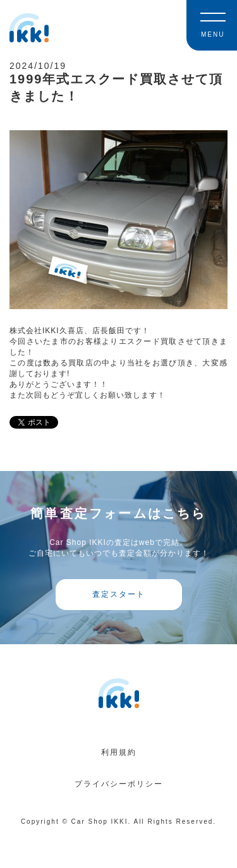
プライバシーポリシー (119, 784)
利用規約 (119, 752)
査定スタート (119, 594)
